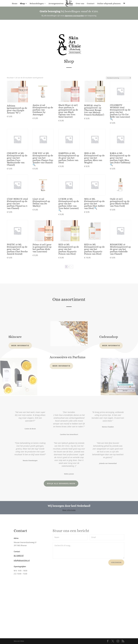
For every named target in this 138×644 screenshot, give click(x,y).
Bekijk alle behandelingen (47, 483)
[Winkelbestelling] (118, 78)
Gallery (70, 4)
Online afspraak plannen (109, 4)
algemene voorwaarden (74, 16)
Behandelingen (37, 4)
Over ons (80, 4)
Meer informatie (20, 345)
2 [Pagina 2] (69, 267)
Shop (22, 4)
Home (15, 4)
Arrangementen (56, 4)
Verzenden (116, 562)
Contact (91, 4)
